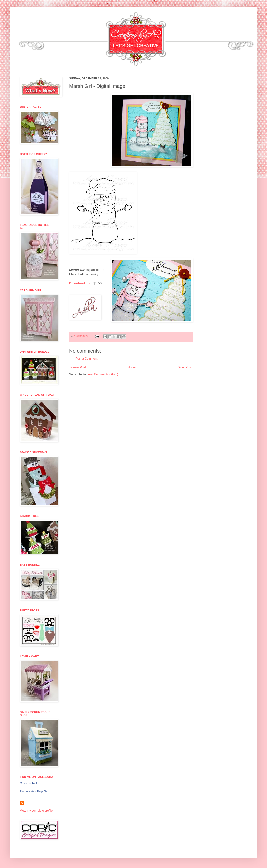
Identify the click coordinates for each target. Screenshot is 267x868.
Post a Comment (86, 359)
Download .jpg (80, 283)
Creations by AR (30, 783)
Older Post (185, 367)
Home (132, 367)
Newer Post (78, 367)
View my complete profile (36, 811)
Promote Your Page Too (34, 791)
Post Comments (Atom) (103, 374)
